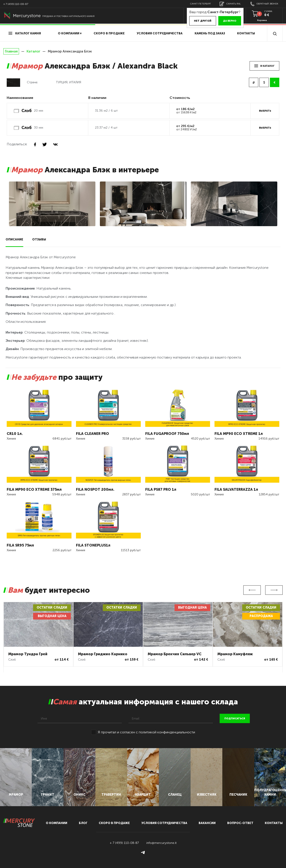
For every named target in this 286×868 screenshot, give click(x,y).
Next (274, 590)
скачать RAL (230, 4)
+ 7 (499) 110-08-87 (16, 4)
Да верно (230, 21)
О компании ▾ (70, 33)
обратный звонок (264, 4)
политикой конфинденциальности (167, 732)
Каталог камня (25, 33)
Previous (252, 590)
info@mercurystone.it (161, 843)
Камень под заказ (210, 33)
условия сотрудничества (160, 33)
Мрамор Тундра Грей (28, 654)
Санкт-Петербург (201, 4)
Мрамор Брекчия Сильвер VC (175, 654)
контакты (274, 823)
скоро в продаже (109, 33)
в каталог (264, 66)
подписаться (235, 719)
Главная (11, 51)
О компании (57, 823)
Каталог (33, 51)
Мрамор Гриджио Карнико (103, 654)
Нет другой (203, 21)
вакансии (207, 823)
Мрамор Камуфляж (235, 654)
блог (83, 823)
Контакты (246, 33)
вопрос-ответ (240, 823)
